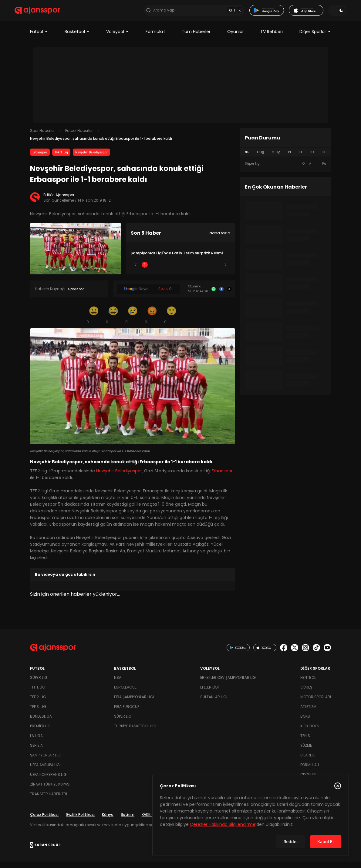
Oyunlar (236, 38)
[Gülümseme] (94, 321)
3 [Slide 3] (181, 271)
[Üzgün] (133, 321)
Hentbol (308, 683)
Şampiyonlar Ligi (46, 761)
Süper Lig (39, 683)
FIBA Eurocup (127, 712)
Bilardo (308, 761)
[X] (229, 295)
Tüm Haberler (196, 38)
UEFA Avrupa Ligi (45, 771)
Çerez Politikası (44, 820)
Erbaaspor (40, 158)
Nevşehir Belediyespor (91, 158)
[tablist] (285, 158)
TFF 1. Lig (38, 693)
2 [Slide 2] (163, 271)
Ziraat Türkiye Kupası (50, 790)
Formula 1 (155, 38)
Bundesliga (41, 722)
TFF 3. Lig (61, 158)
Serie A (36, 751)
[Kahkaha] (113, 321)
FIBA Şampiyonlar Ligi (134, 703)
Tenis (305, 741)
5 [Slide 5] (216, 271)
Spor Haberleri (43, 137)
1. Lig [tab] (260, 158)
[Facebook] (221, 295)
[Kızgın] (152, 321)
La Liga (36, 741)
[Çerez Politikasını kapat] (338, 786)
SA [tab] (312, 158)
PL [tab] (290, 158)
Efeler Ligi (209, 693)
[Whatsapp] (214, 295)
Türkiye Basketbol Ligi (135, 732)
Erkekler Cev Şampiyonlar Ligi (228, 683)
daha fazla (220, 239)
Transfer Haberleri (49, 800)
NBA (118, 683)
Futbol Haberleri (79, 137)
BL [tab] (324, 158)
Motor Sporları (316, 703)
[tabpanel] (285, 170)
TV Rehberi (272, 38)
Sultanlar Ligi (214, 703)
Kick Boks (310, 732)
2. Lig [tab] (276, 158)
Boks (305, 722)
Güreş (306, 693)
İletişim (128, 820)
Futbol (39, 38)
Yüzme (306, 751)
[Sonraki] (225, 271)
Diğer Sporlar (315, 38)
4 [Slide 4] (198, 271)
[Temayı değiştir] (322, 13)
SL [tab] (247, 158)
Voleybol (118, 38)
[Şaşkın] (171, 321)
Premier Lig (40, 732)
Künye (108, 820)
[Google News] (148, 295)
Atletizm (308, 712)
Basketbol (77, 38)
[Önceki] (136, 271)
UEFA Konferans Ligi (49, 780)
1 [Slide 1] (145, 271)
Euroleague (125, 693)
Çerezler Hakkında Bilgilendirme (223, 824)
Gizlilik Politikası (80, 820)
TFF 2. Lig (38, 703)
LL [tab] (301, 158)
